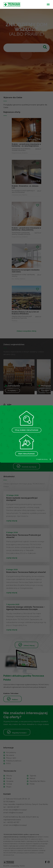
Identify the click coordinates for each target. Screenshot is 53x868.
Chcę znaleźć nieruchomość (27, 430)
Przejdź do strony (44, 459)
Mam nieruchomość (26, 454)
